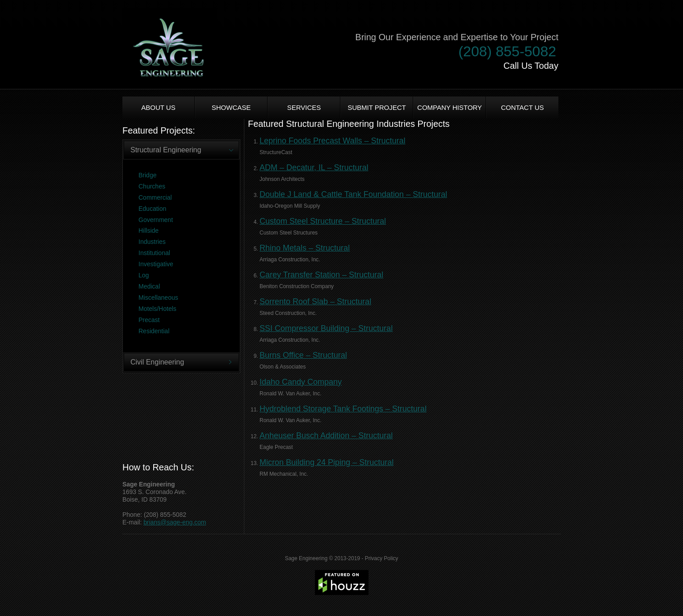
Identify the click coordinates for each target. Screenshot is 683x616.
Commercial (155, 197)
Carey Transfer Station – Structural (321, 275)
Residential (154, 331)
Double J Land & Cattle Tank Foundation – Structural (353, 194)
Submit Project (377, 107)
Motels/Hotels (157, 309)
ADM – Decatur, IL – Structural (314, 168)
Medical (149, 286)
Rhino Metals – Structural (305, 248)
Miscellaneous (158, 298)
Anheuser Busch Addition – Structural (326, 436)
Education (152, 209)
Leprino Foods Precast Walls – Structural (332, 141)
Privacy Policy (382, 558)
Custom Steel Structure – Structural (323, 221)
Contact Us (522, 107)
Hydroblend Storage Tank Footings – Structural (343, 409)
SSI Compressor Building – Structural (326, 328)
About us (158, 107)
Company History (450, 107)
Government (156, 220)
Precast (149, 320)
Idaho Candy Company (301, 382)
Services (304, 107)
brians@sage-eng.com (175, 522)
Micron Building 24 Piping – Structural (327, 462)
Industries (152, 242)
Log (144, 275)
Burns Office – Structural (303, 355)
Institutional (154, 253)
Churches (152, 186)
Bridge (147, 175)
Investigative (156, 264)
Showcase (231, 107)
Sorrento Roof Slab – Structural (315, 302)
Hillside (149, 230)
